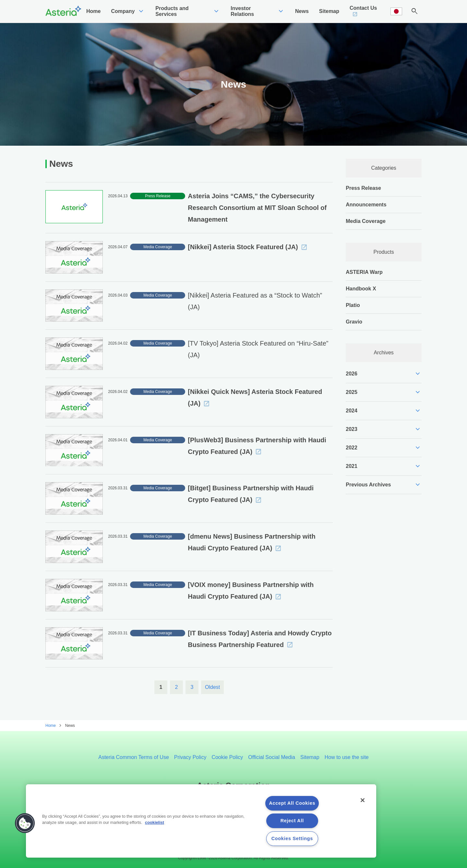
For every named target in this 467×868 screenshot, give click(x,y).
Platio (353, 305)
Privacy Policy (190, 757)
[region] (201, 821)
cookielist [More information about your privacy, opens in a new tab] (155, 822)
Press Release (363, 188)
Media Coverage (366, 221)
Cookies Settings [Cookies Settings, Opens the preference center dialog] (292, 838)
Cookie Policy (227, 757)
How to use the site (347, 757)
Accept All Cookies (292, 803)
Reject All (292, 821)
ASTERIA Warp (364, 272)
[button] (25, 823)
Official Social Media (272, 757)
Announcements (366, 205)
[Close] (363, 800)
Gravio (354, 322)
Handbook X (361, 289)
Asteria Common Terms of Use (134, 757)
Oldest (212, 687)
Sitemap (310, 757)
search (414, 11)
